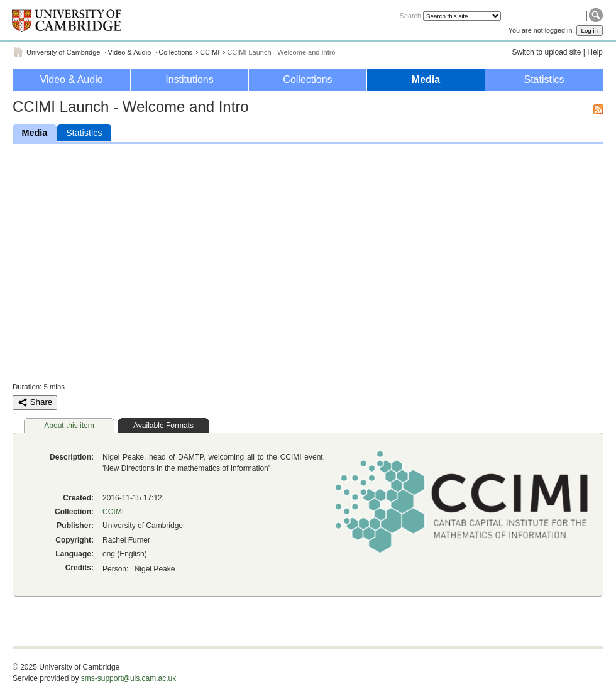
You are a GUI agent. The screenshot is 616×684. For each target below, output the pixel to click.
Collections (175, 52)
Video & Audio (129, 52)
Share (35, 402)
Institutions (189, 80)
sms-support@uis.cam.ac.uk (129, 678)
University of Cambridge (63, 52)
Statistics (544, 80)
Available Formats (163, 426)
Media (426, 80)
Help (595, 52)
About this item (69, 426)
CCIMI (210, 52)
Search (410, 16)
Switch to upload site (546, 52)
